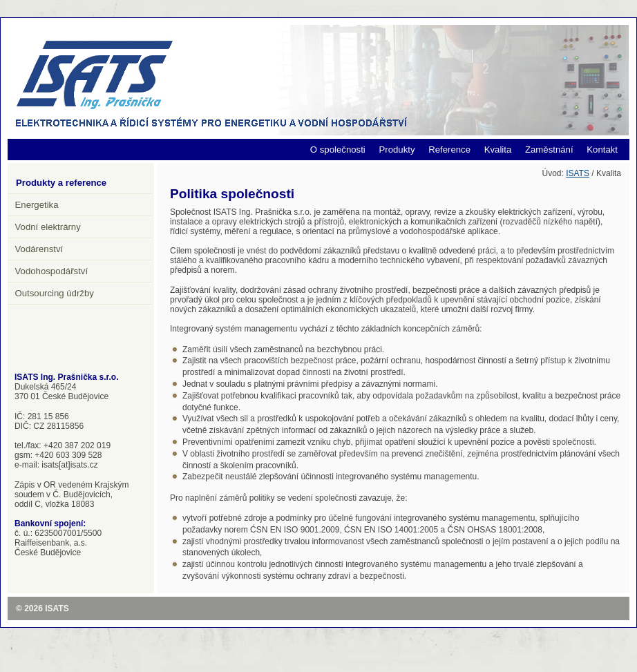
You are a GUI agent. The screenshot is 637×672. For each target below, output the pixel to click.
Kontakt (602, 150)
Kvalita (498, 150)
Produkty (397, 150)
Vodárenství (39, 249)
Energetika (37, 205)
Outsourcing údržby (55, 293)
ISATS (578, 173)
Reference (449, 150)
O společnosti (338, 150)
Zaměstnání (549, 150)
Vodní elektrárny (48, 227)
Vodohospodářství (52, 271)
